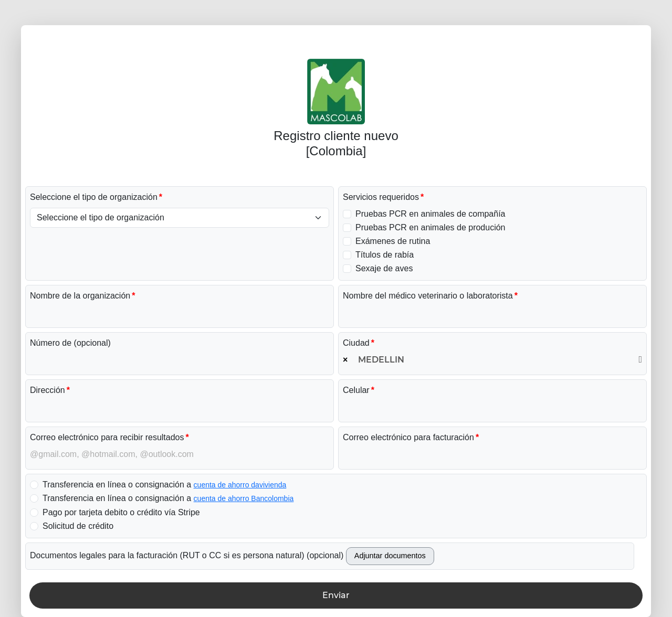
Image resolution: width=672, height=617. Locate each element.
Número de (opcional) (70, 343)
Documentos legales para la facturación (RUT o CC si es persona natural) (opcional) (187, 555)
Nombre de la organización (80, 296)
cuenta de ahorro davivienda (240, 485)
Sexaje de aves (384, 268)
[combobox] (492, 360)
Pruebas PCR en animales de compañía (430, 214)
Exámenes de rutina (393, 241)
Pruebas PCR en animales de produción (430, 227)
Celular (356, 390)
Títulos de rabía (385, 255)
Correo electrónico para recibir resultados (107, 437)
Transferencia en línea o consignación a (164, 485)
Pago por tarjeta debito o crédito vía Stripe (121, 512)
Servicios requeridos (381, 197)
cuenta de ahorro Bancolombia (244, 498)
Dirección (48, 390)
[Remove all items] (345, 360)
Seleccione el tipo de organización (94, 197)
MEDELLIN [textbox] (381, 360)
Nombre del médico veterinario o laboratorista (428, 296)
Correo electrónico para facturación (408, 437)
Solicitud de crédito (78, 526)
